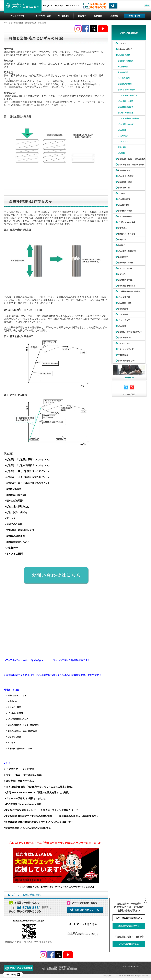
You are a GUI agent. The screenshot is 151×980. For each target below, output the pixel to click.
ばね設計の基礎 (31, 23)
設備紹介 (82, 16)
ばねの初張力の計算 (126, 107)
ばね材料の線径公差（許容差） (130, 291)
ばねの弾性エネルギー (126, 124)
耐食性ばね (122, 240)
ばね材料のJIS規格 (125, 211)
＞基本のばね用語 (13, 501)
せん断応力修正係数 (126, 113)
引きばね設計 (123, 72)
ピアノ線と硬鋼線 (125, 217)
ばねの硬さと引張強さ (126, 286)
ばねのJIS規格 (123, 205)
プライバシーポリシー (132, 966)
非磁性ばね (122, 245)
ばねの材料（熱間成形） (127, 251)
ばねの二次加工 (124, 320)
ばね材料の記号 (124, 199)
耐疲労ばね (122, 228)
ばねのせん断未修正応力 (127, 95)
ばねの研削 (122, 326)
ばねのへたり (123, 142)
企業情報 (98, 16)
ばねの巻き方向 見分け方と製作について (129, 166)
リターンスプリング (126, 349)
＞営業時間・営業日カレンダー (20, 530)
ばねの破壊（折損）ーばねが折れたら (129, 160)
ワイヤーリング (124, 343)
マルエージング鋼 (125, 268)
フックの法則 (123, 136)
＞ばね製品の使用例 (14, 536)
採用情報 (114, 16)
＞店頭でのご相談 (13, 524)
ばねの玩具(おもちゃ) (126, 361)
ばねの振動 (122, 130)
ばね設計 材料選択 (126, 61)
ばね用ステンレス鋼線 (126, 222)
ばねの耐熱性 (123, 315)
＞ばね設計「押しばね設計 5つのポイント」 (27, 471)
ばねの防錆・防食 (125, 303)
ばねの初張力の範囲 (126, 101)
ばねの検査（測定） (126, 182)
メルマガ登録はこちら (129, 944)
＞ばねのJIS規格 (13, 489)
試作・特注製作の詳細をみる (129, 918)
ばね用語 (121, 193)
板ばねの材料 (123, 257)
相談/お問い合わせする (129, 926)
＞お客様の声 (11, 548)
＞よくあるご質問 (13, 554)
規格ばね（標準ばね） (126, 49)
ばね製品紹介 (64, 16)
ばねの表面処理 (124, 297)
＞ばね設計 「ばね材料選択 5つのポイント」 (27, 465)
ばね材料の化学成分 (126, 280)
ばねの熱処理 (123, 309)
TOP (5, 23)
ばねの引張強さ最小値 (126, 90)
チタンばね (122, 274)
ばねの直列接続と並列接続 (128, 118)
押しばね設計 (123, 67)
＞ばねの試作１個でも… (17, 512)
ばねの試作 (122, 44)
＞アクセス (10, 518)
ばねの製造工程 (124, 188)
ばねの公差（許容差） (126, 176)
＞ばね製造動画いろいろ (17, 542)
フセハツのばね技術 (43, 16)
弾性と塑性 (122, 147)
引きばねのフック (125, 170)
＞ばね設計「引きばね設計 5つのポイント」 (27, 477)
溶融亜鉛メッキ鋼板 (126, 263)
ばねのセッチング (125, 338)
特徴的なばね (123, 355)
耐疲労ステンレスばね (126, 234)
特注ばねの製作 (17, 16)
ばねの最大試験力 (125, 84)
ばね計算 (121, 153)
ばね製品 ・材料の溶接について (130, 332)
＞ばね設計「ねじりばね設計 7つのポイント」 (28, 483)
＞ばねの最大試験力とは (17, 507)
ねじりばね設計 (124, 78)
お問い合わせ (134, 16)
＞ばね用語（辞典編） (16, 495)
